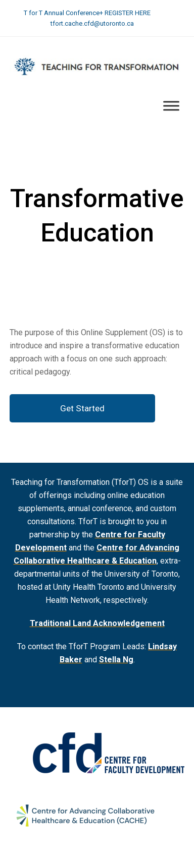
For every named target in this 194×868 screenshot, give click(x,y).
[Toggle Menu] (171, 106)
